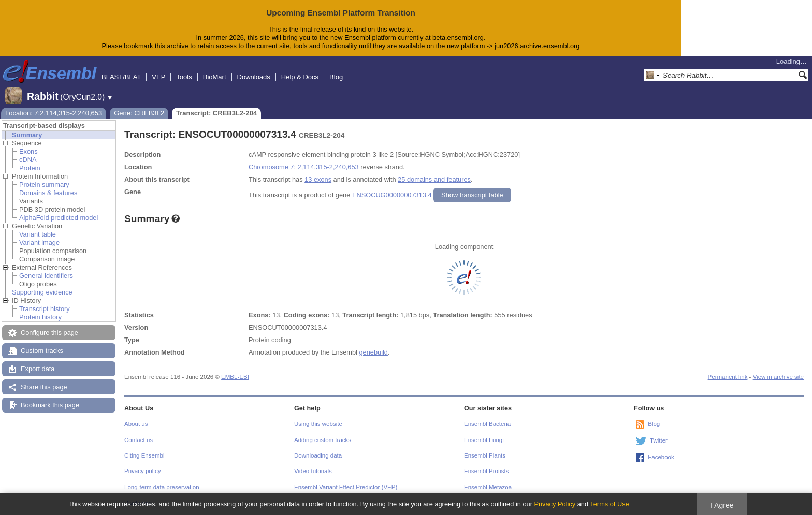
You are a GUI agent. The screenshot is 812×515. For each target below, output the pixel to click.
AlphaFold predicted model (59, 218)
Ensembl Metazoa (488, 487)
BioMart (215, 77)
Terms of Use (609, 504)
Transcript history (45, 309)
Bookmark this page (50, 405)
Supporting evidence (42, 292)
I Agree (722, 505)
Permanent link (728, 377)
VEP (158, 77)
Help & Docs (300, 77)
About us (136, 424)
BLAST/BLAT (121, 77)
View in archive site (778, 377)
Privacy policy (142, 471)
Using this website (318, 424)
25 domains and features (434, 179)
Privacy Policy (555, 504)
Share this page (44, 387)
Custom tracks (42, 351)
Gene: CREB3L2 (139, 113)
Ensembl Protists (486, 471)
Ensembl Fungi (484, 440)
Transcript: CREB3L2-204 (216, 113)
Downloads (254, 77)
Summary (27, 135)
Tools (184, 77)
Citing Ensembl (144, 455)
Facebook (661, 457)
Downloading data (318, 455)
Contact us (139, 440)
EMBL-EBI (235, 377)
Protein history (40, 317)
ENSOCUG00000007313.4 (392, 195)
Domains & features (48, 193)
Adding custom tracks (323, 440)
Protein (30, 168)
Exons (28, 151)
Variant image (39, 242)
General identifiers (46, 276)
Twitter (659, 440)
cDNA (28, 160)
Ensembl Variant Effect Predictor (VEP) (346, 487)
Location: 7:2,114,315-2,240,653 (54, 113)
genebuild (373, 352)
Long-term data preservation (162, 487)
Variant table (38, 234)
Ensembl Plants (485, 455)
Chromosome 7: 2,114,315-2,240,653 (304, 167)
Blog (336, 77)
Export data (38, 369)
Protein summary (44, 185)
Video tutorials (313, 471)
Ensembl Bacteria (487, 424)
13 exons (318, 179)
